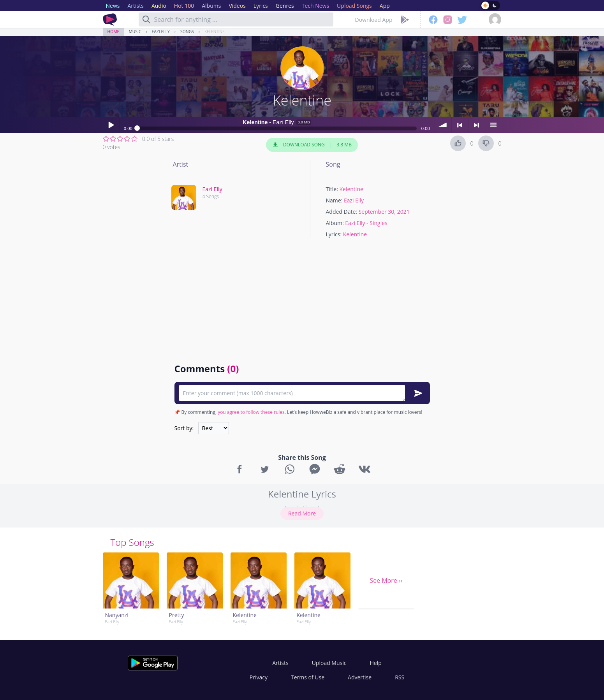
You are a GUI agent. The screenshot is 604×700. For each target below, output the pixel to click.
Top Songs (132, 542)
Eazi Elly (161, 32)
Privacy (259, 677)
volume (443, 125)
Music (135, 32)
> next (477, 125)
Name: (334, 200)
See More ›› (386, 580)
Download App (374, 20)
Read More (302, 513)
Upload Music (329, 663)
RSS (400, 677)
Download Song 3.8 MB (312, 145)
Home (114, 32)
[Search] (146, 19)
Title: (332, 189)
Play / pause (111, 125)
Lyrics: (334, 234)
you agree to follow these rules (251, 412)
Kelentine (215, 32)
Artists (280, 663)
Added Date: (342, 212)
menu (493, 125)
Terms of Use (308, 677)
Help (375, 663)
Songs (187, 32)
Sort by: (184, 428)
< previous (460, 125)
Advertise (360, 677)
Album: (335, 223)
